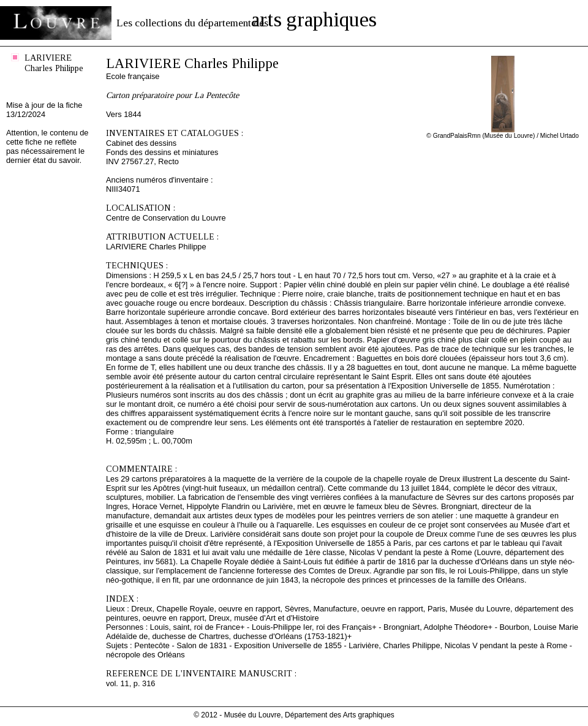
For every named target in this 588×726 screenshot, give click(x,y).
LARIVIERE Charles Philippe (54, 63)
